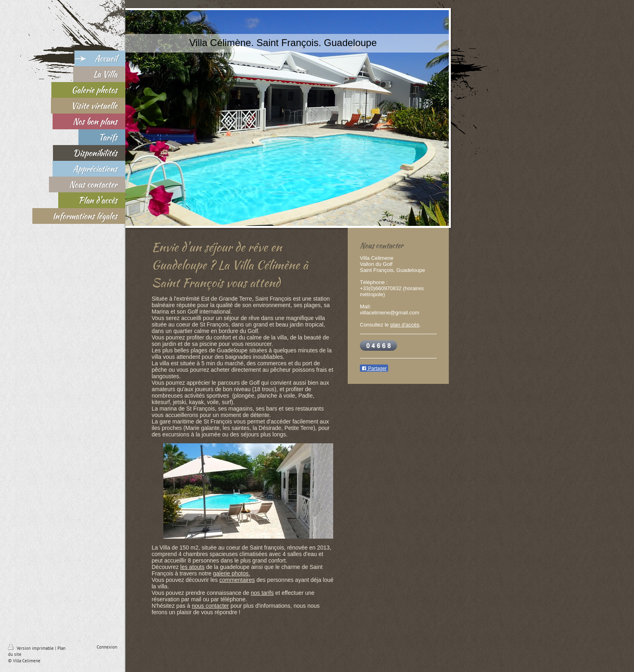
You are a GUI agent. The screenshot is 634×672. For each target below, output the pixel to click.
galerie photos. (232, 573)
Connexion (107, 647)
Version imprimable (32, 648)
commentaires (237, 580)
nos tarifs (262, 593)
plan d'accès (405, 325)
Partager (374, 369)
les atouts (192, 567)
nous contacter (210, 606)
